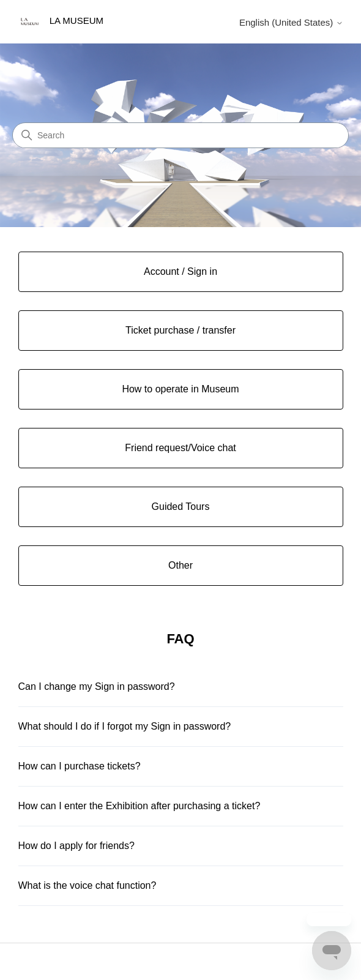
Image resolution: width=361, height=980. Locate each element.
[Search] (180, 135)
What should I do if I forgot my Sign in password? (125, 726)
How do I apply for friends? (76, 846)
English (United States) (291, 22)
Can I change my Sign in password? (97, 686)
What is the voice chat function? (87, 885)
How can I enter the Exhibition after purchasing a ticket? (140, 806)
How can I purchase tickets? (80, 766)
